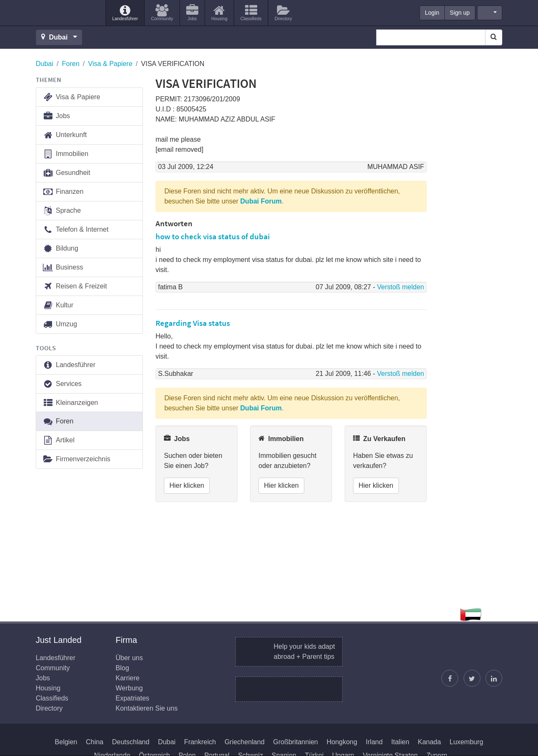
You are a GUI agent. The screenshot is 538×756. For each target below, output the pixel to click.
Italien (400, 742)
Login (432, 13)
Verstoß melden (401, 287)
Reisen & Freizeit (75, 287)
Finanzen (63, 192)
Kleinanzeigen (70, 403)
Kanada (429, 742)
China (95, 742)
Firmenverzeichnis (76, 459)
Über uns (129, 658)
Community (53, 668)
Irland (374, 742)
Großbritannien (296, 742)
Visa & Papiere (111, 64)
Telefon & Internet (75, 230)
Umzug (60, 324)
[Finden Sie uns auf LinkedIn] (494, 678)
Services (62, 384)
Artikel (58, 440)
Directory (49, 708)
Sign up (460, 13)
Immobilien (65, 154)
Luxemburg (467, 742)
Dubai (45, 64)
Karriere (128, 678)
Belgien (66, 742)
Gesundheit (66, 173)
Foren (71, 64)
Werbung (129, 688)
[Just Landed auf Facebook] (450, 678)
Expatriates (132, 698)
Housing (48, 688)
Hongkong (342, 742)
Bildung (60, 249)
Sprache (62, 211)
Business (63, 268)
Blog (122, 668)
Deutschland (131, 742)
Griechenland (244, 742)
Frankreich (200, 742)
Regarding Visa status (193, 323)
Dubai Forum (261, 201)
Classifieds (52, 698)
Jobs (56, 116)
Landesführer (69, 365)
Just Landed (67, 13)
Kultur (58, 305)
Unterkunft (65, 135)
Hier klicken (187, 485)
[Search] (494, 37)
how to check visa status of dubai (213, 236)
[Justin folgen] (472, 678)
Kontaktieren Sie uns (147, 708)
